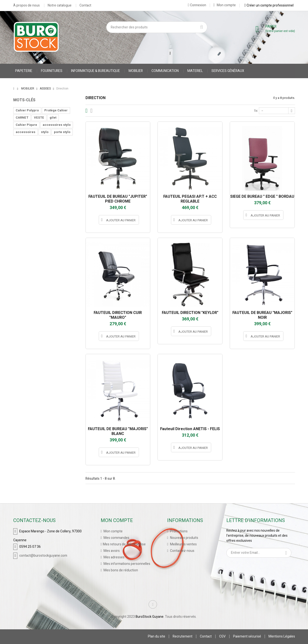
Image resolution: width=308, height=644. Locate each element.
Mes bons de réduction (120, 570)
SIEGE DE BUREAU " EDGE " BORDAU (262, 197)
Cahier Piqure (26, 125)
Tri (256, 111)
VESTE (39, 118)
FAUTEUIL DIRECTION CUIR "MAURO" (118, 315)
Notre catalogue (60, 6)
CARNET (22, 118)
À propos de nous (26, 6)
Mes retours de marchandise (124, 544)
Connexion (197, 5)
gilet (53, 118)
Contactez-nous (182, 551)
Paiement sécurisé (247, 636)
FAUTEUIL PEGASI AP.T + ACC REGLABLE (190, 199)
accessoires (26, 132)
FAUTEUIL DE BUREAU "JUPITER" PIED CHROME (118, 199)
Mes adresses (114, 557)
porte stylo (62, 132)
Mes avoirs (111, 551)
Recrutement (183, 636)
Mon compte (225, 5)
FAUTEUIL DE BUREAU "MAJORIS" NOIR (262, 315)
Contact (85, 6)
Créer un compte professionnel (269, 5)
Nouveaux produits (184, 538)
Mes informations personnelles (127, 564)
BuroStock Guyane (150, 617)
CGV (222, 636)
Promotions (178, 531)
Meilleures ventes (183, 544)
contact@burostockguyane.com (43, 556)
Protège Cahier (56, 110)
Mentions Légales (282, 636)
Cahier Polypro (27, 110)
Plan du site (157, 636)
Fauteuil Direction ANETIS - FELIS (190, 429)
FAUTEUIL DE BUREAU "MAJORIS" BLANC (118, 431)
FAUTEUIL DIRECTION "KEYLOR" (190, 313)
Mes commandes (116, 538)
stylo (45, 132)
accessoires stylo (57, 125)
